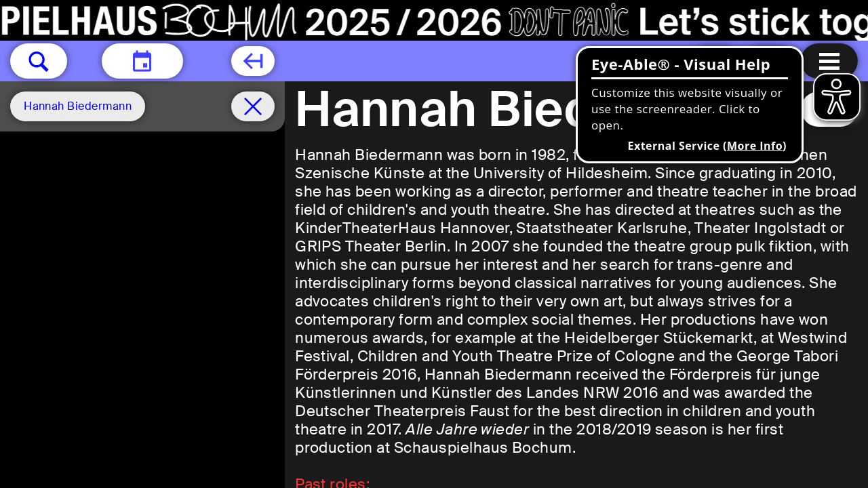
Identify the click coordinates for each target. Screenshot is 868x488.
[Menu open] (829, 61)
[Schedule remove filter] (253, 106)
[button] (39, 61)
